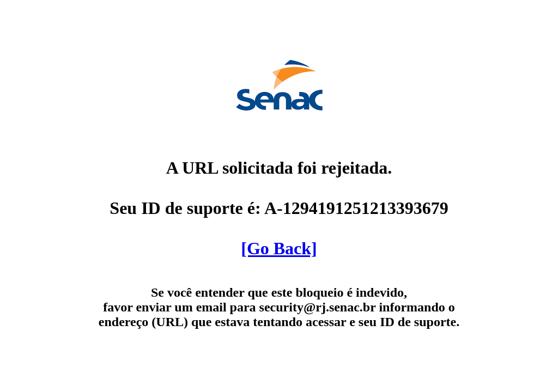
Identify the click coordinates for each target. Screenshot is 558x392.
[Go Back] (279, 248)
